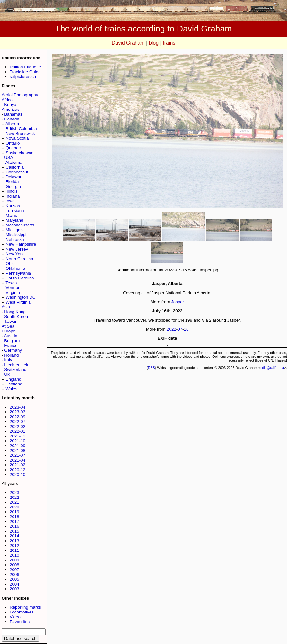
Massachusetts (20, 225)
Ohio (10, 264)
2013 (14, 541)
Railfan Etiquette (25, 67)
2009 (14, 560)
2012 (14, 546)
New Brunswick (20, 133)
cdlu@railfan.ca (272, 368)
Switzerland (15, 370)
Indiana (13, 196)
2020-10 (17, 475)
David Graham (128, 43)
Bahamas (13, 114)
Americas (11, 109)
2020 (14, 507)
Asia (6, 307)
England (14, 379)
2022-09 (17, 417)
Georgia (13, 186)
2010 (14, 555)
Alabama (14, 162)
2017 (14, 521)
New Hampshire (21, 244)
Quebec (13, 148)
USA (9, 158)
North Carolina (20, 259)
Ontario (13, 143)
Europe (9, 331)
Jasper (178, 302)
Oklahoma (16, 268)
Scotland (14, 384)
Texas (11, 283)
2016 (14, 526)
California (15, 167)
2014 (14, 536)
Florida (12, 182)
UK (7, 374)
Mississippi (16, 235)
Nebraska (15, 239)
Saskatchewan (20, 153)
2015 (14, 531)
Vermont (14, 288)
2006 (14, 574)
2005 (14, 579)
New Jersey (17, 249)
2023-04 (17, 407)
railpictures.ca (23, 77)
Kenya (10, 105)
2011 (14, 550)
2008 (14, 565)
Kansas (13, 206)
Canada (12, 119)
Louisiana (15, 211)
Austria (10, 336)
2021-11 (17, 436)
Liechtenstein (17, 365)
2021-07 (17, 455)
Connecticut (17, 172)
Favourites (20, 622)
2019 (14, 512)
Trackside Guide (25, 72)
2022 (14, 497)
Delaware (15, 177)
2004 (14, 584)
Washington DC (21, 297)
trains (169, 43)
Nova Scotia (17, 138)
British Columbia (21, 129)
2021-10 (17, 441)
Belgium (12, 341)
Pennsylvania (18, 273)
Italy (8, 360)
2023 (14, 493)
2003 (14, 589)
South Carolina (20, 278)
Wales (12, 389)
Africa (7, 100)
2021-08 (17, 450)
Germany (13, 350)
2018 (14, 517)
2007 (14, 570)
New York (15, 254)
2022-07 (17, 422)
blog (154, 43)
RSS (152, 368)
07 (180, 329)
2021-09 (17, 446)
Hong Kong (15, 312)
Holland (11, 355)
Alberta (12, 124)
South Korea (16, 317)
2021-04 (17, 460)
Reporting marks (25, 607)
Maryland (15, 220)
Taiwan (11, 321)
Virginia (13, 292)
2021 (14, 502)
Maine (12, 215)
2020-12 (17, 470)
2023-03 (17, 412)
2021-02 (17, 465)
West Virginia (18, 302)
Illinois (12, 191)
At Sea (8, 326)
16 (186, 329)
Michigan (14, 230)
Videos (16, 617)
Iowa (10, 201)
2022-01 (17, 431)
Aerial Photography (20, 95)
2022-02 (17, 426)
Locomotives (22, 612)
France (11, 345)
